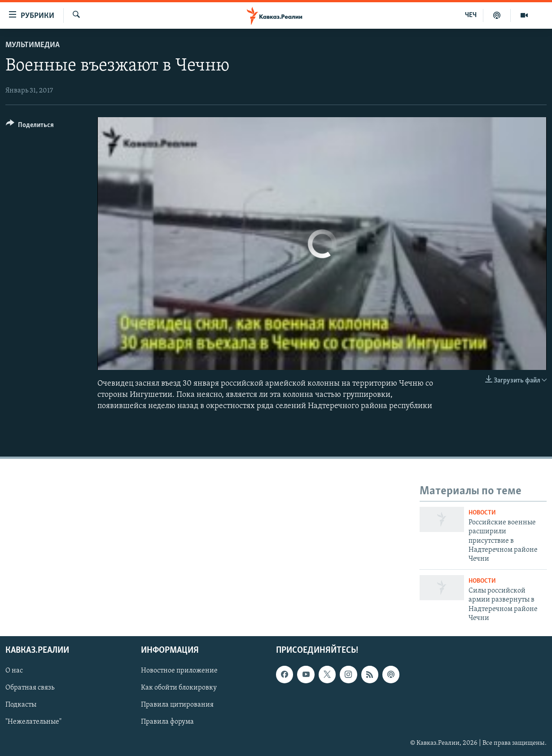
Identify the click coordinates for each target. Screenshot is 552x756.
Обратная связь (30, 688)
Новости (482, 513)
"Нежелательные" (33, 722)
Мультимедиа (33, 45)
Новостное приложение (179, 671)
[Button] (30, 126)
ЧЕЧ (471, 15)
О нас (14, 671)
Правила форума (167, 722)
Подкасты (21, 705)
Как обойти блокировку (179, 688)
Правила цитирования (177, 705)
